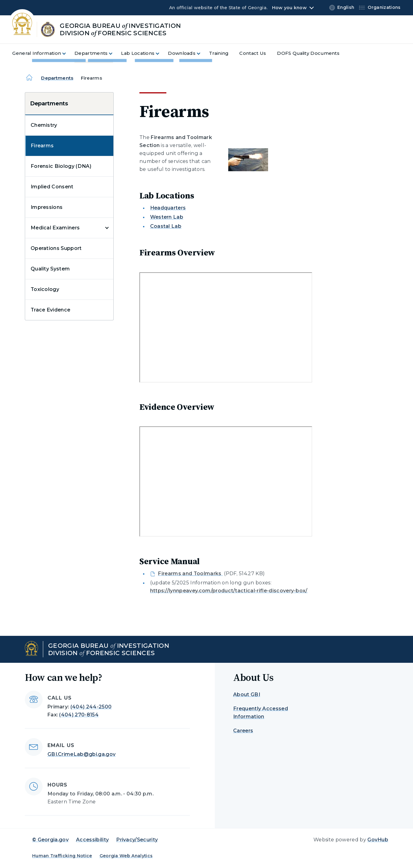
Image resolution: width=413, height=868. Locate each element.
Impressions (47, 207)
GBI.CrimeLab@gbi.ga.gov (81, 754)
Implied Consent (52, 187)
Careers (243, 731)
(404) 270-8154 (79, 715)
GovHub (378, 840)
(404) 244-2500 (91, 707)
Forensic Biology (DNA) (61, 166)
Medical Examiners (55, 228)
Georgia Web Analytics (126, 856)
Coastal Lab (166, 226)
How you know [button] (289, 8)
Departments (57, 78)
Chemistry (44, 125)
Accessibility (92, 840)
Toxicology (45, 289)
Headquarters (168, 208)
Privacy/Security (137, 840)
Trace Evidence (50, 310)
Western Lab (167, 217)
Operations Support (56, 248)
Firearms (42, 146)
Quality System (50, 269)
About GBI (247, 694)
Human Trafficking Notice (62, 856)
